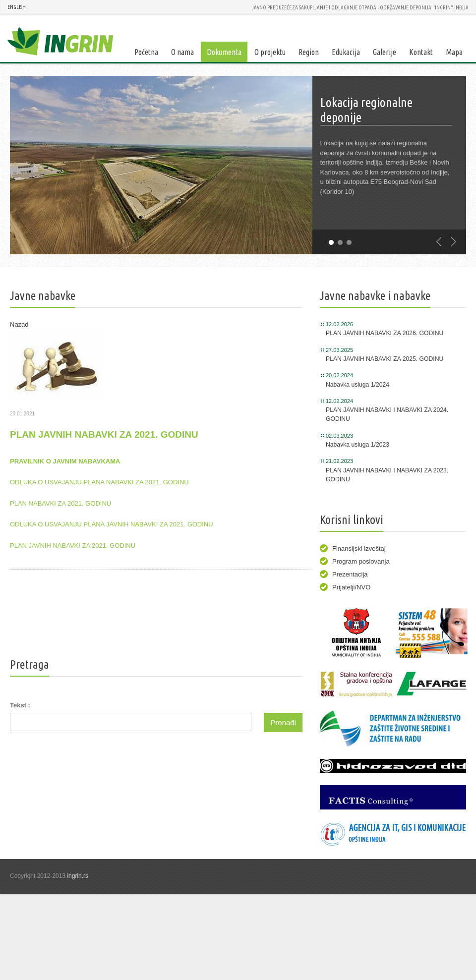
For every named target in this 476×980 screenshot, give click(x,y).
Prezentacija (350, 574)
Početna (146, 52)
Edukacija (346, 52)
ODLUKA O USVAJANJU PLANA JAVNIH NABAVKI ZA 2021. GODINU (112, 524)
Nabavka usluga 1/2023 (357, 445)
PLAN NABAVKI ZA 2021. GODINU (60, 503)
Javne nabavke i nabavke (375, 296)
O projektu (270, 52)
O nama (182, 52)
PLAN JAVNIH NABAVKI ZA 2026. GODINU (385, 333)
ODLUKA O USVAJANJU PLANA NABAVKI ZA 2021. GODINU (99, 482)
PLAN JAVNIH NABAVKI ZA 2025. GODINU (385, 359)
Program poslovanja (361, 561)
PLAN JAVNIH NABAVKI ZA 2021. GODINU (73, 546)
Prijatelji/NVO (351, 587)
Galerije (385, 52)
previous (439, 242)
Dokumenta (224, 52)
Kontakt (421, 52)
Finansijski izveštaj (359, 548)
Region (309, 52)
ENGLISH (17, 7)
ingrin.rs (78, 876)
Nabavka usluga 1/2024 (357, 385)
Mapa (454, 52)
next (454, 242)
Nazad (19, 324)
